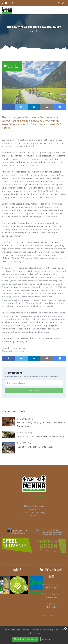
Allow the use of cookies (25, 639)
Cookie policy (48, 639)
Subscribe (34, 391)
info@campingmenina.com (34, 500)
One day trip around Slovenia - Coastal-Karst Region (42, 436)
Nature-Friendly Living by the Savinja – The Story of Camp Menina (41, 424)
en (63, 3)
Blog (38, 31)
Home (31, 31)
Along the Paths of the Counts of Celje (35, 447)
